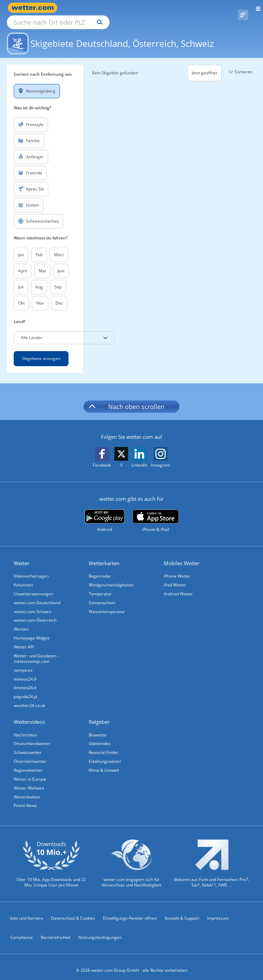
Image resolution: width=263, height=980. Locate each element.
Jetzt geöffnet (204, 65)
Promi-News (25, 799)
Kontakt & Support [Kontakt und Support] (182, 911)
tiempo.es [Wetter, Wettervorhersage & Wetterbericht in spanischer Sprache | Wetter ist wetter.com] (23, 663)
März (59, 247)
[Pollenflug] (243, 8)
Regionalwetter (28, 763)
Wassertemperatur (107, 604)
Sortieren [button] (240, 64)
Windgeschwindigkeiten (111, 577)
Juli (21, 279)
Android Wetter (178, 586)
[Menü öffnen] (256, 8)
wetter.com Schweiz (33, 604)
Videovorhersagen (31, 568)
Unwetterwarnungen (33, 586)
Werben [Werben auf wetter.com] (21, 622)
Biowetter (98, 727)
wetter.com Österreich (35, 613)
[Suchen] (160, 8)
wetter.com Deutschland (37, 595)
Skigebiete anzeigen (41, 351)
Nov (40, 295)
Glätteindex (100, 736)
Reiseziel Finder (104, 745)
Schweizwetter (28, 745)
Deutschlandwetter (32, 736)
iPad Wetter (175, 577)
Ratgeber (99, 715)
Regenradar (100, 568)
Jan (21, 247)
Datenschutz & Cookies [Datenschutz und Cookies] (73, 911)
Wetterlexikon (27, 790)
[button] (64, 330)
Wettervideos (29, 715)
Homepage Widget (32, 630)
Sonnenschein (102, 595)
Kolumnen (23, 577)
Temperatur (100, 586)
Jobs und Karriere (27, 911)
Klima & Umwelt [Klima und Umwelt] (104, 763)
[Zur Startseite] (34, 8)
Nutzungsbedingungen (100, 931)
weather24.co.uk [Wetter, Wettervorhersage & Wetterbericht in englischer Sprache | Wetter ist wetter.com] (29, 698)
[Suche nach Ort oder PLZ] (116, 8)
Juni (61, 263)
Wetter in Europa (30, 772)
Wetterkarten (104, 555)
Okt (21, 295)
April (23, 263)
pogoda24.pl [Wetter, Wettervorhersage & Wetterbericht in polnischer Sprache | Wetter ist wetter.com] (26, 689)
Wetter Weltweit (29, 781)
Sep (58, 279)
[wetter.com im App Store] (156, 513)
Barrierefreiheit (56, 931)
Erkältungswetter (105, 754)
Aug (39, 279)
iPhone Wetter (177, 568)
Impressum (218, 911)
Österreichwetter (30, 754)
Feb (39, 247)
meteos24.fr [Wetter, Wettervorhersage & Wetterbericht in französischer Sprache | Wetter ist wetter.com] (25, 672)
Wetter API (24, 639)
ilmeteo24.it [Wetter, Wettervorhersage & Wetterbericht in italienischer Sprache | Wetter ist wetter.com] (25, 680)
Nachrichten (25, 727)
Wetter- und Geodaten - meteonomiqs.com (36, 651)
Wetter (22, 555)
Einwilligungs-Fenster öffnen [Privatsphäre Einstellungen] (130, 911)
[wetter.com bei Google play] (105, 513)
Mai (42, 263)
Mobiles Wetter (182, 555)
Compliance (22, 931)
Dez (59, 295)
